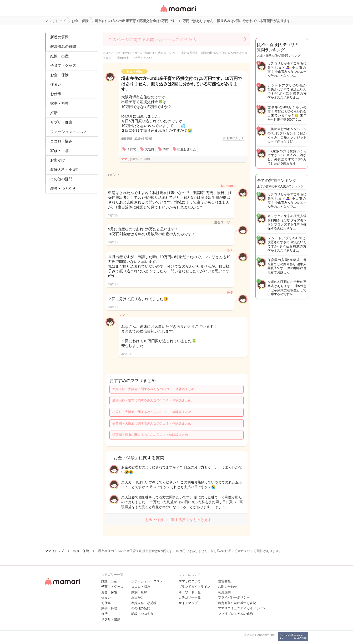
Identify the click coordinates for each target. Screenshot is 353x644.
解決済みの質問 (63, 47)
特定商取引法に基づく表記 (237, 603)
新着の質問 (59, 37)
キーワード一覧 (190, 592)
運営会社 (224, 581)
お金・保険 (59, 75)
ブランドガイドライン (194, 587)
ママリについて (190, 581)
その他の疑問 (61, 179)
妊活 (54, 113)
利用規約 (224, 592)
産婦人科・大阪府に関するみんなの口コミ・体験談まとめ (153, 389)
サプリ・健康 (61, 122)
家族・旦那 (59, 151)
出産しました (187, 149)
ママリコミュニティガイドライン (242, 608)
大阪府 (149, 149)
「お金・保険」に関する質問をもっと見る (176, 520)
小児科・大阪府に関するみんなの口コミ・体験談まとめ (152, 412)
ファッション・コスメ (69, 132)
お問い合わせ (228, 587)
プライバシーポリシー (234, 597)
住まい (56, 84)
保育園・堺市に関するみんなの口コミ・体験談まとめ (150, 435)
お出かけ (58, 160)
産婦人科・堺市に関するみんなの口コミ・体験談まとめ (152, 400)
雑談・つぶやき (63, 188)
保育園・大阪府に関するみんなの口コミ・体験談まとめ (152, 423)
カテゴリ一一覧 (190, 597)
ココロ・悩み (61, 141)
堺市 (166, 149)
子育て (132, 149)
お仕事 (56, 94)
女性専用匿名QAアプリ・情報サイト (178, 12)
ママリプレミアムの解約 (235, 614)
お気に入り (235, 138)
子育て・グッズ (63, 65)
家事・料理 (59, 103)
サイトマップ (188, 603)
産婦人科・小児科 (65, 170)
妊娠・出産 (59, 56)
